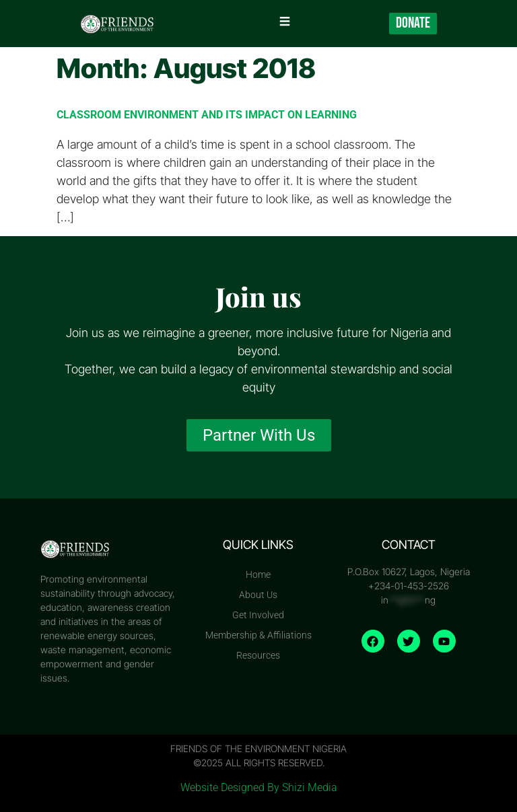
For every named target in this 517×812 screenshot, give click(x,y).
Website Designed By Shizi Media (259, 787)
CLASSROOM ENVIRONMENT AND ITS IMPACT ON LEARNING (207, 115)
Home (258, 575)
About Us (258, 595)
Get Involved (258, 615)
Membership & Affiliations (258, 635)
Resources (258, 655)
